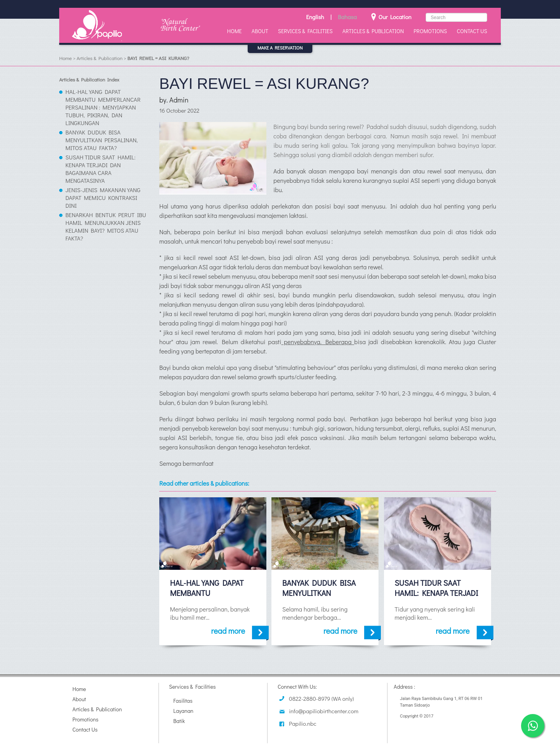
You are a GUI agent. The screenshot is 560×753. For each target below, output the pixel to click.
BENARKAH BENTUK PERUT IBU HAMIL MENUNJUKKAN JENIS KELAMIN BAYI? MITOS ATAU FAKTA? (106, 226)
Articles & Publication (373, 31)
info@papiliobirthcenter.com (324, 711)
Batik (179, 721)
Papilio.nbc (303, 723)
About (260, 31)
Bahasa (347, 17)
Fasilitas (183, 701)
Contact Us (472, 31)
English (315, 17)
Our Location (391, 17)
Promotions (430, 31)
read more (240, 631)
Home (234, 31)
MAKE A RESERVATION (280, 48)
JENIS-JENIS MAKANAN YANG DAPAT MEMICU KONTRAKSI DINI (103, 198)
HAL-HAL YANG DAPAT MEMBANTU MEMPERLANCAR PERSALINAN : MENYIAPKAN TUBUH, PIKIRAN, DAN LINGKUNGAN (103, 107)
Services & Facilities (305, 31)
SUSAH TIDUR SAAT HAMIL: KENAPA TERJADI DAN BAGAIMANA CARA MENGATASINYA (100, 169)
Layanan (183, 711)
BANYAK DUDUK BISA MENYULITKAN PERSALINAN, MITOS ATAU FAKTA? (102, 140)
